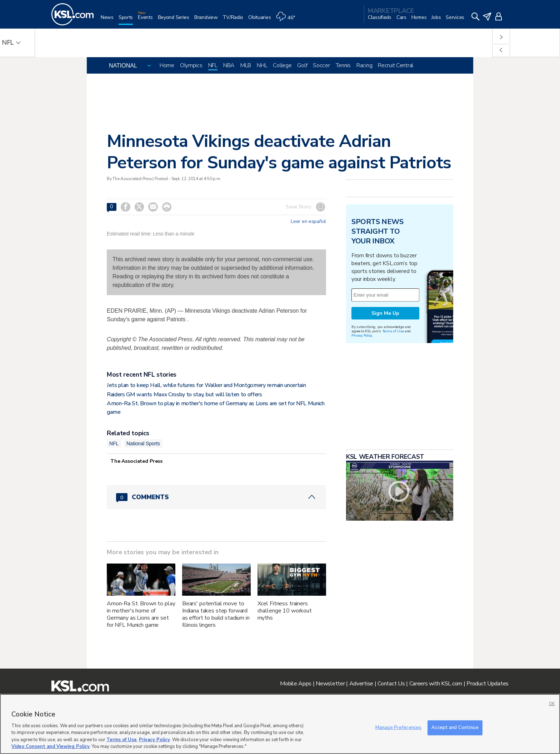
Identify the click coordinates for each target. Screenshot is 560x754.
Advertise (361, 684)
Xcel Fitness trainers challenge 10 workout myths (285, 611)
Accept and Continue (455, 728)
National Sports (143, 443)
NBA (229, 65)
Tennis (343, 65)
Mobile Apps (296, 684)
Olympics (191, 65)
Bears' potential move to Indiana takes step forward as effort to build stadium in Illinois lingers (216, 614)
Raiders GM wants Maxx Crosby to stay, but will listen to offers (184, 395)
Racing (364, 65)
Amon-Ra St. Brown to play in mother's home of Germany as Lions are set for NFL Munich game (141, 614)
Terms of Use (393, 420)
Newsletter (330, 684)
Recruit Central (396, 65)
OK (552, 704)
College (282, 65)
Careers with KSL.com (436, 684)
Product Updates (487, 684)
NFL (213, 65)
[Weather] (288, 20)
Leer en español (308, 222)
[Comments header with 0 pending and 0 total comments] (216, 497)
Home (167, 65)
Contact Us (391, 684)
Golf (302, 65)
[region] (280, 724)
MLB (246, 65)
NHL (262, 65)
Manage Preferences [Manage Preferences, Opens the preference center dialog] (398, 728)
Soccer (321, 65)
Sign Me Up (385, 403)
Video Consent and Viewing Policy (51, 746)
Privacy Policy (362, 425)
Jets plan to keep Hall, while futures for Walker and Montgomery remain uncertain (206, 385)
